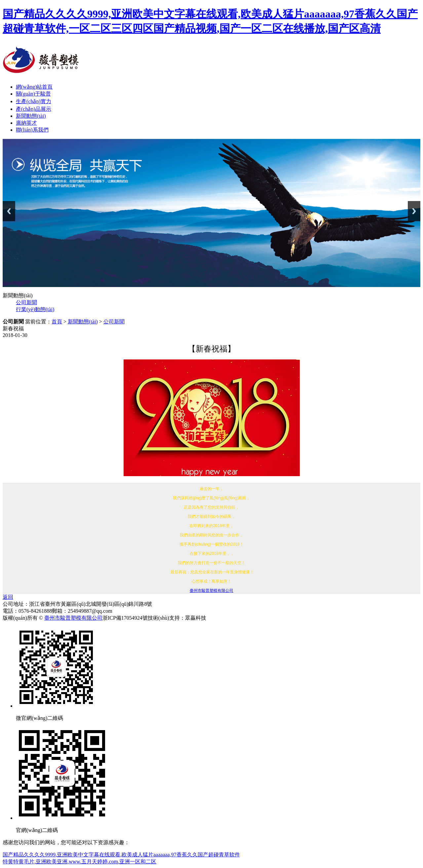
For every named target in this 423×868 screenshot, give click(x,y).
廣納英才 (26, 123)
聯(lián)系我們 (32, 130)
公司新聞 (26, 302)
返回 (8, 597)
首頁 (57, 322)
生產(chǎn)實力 (34, 101)
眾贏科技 (196, 618)
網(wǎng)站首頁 (34, 87)
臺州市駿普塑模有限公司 (211, 591)
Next (414, 211)
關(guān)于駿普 (33, 94)
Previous (9, 211)
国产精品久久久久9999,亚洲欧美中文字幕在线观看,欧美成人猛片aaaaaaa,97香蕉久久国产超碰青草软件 (121, 855)
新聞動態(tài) (31, 116)
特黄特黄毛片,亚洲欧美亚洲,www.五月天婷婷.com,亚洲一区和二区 (79, 862)
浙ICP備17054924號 (125, 618)
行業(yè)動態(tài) (35, 309)
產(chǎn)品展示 (34, 109)
